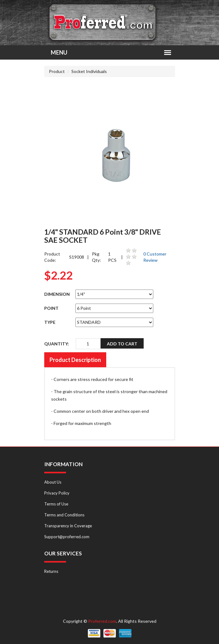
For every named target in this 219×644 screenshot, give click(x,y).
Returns (51, 571)
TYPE (50, 322)
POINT (51, 308)
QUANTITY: (57, 344)
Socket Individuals (89, 71)
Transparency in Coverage (68, 526)
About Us (53, 482)
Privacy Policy (57, 493)
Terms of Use (56, 504)
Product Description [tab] (75, 360)
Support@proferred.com (67, 537)
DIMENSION (57, 294)
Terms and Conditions (64, 515)
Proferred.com (102, 621)
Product (57, 71)
